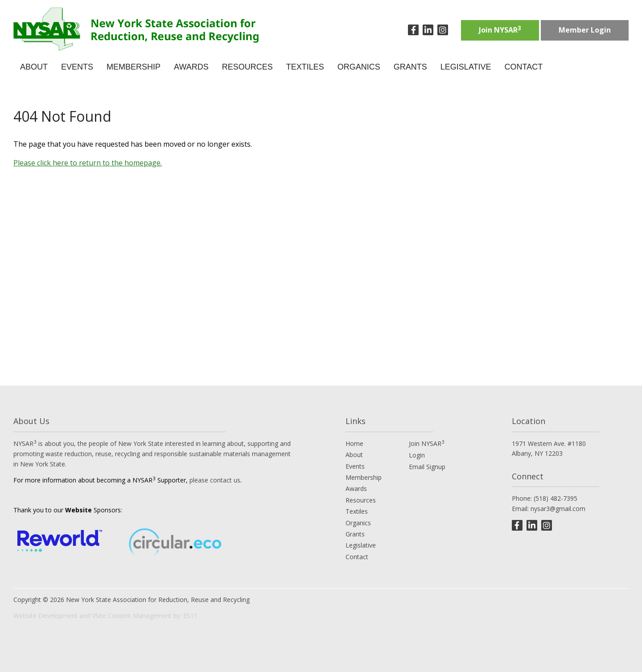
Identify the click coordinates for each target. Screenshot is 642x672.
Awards (356, 489)
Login (417, 455)
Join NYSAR (500, 29)
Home (354, 443)
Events (355, 466)
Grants (355, 534)
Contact (357, 557)
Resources (361, 500)
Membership (364, 477)
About (354, 455)
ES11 (190, 616)
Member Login (585, 30)
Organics (358, 523)
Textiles (357, 511)
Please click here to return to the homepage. (88, 163)
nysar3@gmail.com (558, 509)
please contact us (215, 480)
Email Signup (427, 467)
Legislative (361, 545)
